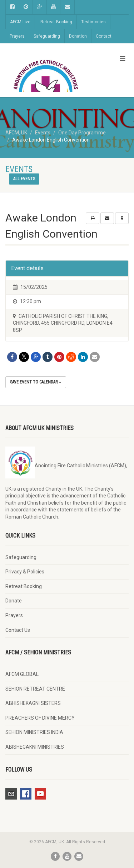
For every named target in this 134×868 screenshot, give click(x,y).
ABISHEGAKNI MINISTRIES (35, 747)
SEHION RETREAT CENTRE (35, 689)
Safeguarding (47, 36)
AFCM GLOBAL (22, 674)
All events (24, 179)
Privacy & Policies (25, 572)
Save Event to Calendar (36, 382)
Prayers (17, 36)
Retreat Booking (56, 22)
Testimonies (93, 22)
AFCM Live (20, 22)
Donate (14, 601)
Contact (104, 36)
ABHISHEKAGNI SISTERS (33, 703)
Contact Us (18, 630)
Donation (78, 36)
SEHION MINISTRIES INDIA (34, 732)
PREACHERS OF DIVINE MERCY (40, 718)
